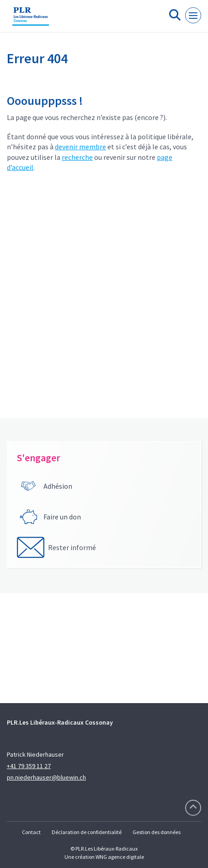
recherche (77, 157)
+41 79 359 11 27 (29, 766)
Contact (31, 832)
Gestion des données (157, 832)
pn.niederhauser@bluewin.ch (46, 777)
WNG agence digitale (120, 857)
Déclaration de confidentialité (87, 832)
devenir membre (80, 147)
